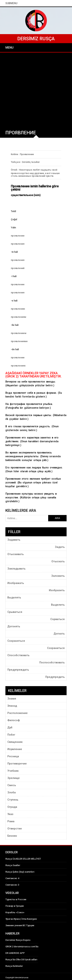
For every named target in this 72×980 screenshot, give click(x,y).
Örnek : (15, 170)
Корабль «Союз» (15, 912)
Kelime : (15, 154)
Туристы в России (16, 899)
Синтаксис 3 (12, 885)
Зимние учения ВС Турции (20, 925)
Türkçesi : (16, 162)
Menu (9, 48)
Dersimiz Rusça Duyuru (18, 940)
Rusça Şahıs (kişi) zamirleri (20, 872)
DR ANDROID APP (15, 953)
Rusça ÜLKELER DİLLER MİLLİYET (23, 859)
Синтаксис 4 (12, 878)
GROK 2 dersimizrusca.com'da (22, 947)
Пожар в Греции (15, 906)
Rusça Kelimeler (14, 966)
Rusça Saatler (13, 865)
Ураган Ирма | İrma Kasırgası (21, 919)
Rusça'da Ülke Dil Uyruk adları (21, 960)
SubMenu (11, 3)
